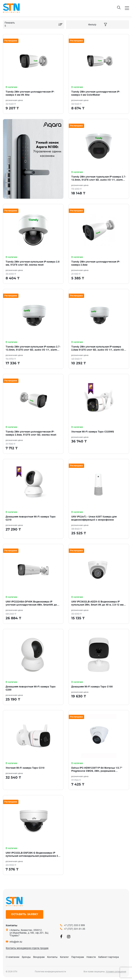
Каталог (64, 957)
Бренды (26, 957)
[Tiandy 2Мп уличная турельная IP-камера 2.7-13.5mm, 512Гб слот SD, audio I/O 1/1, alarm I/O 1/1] (99, 159)
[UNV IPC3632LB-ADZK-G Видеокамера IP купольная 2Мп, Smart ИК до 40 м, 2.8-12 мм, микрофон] (99, 584)
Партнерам (78, 957)
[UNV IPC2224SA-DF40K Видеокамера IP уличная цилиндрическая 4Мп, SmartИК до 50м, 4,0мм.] (33, 584)
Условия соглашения (116, 972)
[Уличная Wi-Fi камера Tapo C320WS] (99, 414)
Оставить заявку (25, 914)
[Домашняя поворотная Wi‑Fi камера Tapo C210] (33, 499)
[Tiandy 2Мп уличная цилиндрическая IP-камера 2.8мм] (99, 244)
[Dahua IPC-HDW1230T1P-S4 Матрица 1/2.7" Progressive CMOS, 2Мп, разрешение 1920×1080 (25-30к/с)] (99, 750)
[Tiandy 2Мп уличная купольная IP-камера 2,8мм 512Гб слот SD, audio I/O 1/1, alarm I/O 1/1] (99, 329)
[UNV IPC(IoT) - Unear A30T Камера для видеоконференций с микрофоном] (99, 499)
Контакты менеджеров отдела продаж (27, 948)
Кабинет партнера (109, 957)
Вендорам (39, 957)
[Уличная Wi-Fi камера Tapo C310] (33, 750)
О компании (13, 957)
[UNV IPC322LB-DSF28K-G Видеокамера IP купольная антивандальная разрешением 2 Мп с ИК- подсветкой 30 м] (33, 835)
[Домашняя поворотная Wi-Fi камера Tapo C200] (33, 667)
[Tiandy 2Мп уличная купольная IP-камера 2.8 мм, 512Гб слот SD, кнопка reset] (33, 244)
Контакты (52, 957)
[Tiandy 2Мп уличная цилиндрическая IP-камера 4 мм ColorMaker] (99, 74)
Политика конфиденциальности (50, 972)
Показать (10, 23)
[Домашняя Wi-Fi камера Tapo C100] (99, 667)
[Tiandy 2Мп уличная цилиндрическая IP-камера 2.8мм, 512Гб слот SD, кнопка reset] (33, 414)
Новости (91, 957)
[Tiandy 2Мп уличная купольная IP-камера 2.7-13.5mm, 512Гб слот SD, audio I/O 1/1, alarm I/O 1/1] (33, 329)
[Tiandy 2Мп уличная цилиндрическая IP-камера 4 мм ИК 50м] (33, 74)
